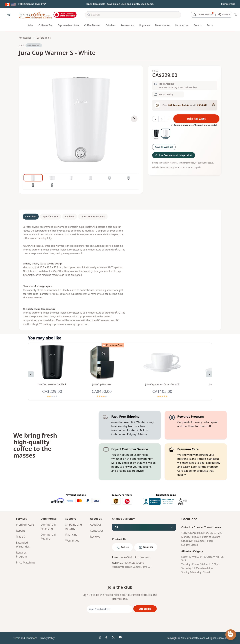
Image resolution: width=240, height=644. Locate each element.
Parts (210, 25)
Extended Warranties (23, 545)
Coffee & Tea (45, 25)
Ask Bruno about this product (173, 155)
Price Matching (25, 563)
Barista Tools (44, 38)
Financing (71, 535)
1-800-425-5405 (134, 563)
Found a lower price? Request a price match (194, 125)
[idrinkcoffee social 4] (121, 638)
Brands (198, 25)
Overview (31, 216)
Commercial (182, 25)
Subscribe (145, 609)
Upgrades (144, 25)
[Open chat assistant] (231, 635)
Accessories (127, 25)
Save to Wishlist (164, 147)
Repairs (21, 531)
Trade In (21, 537)
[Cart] (236, 15)
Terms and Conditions (25, 638)
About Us (96, 525)
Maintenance (162, 25)
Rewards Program (21, 555)
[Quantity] (162, 119)
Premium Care (25, 525)
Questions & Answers (93, 216)
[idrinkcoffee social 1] (101, 638)
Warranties (72, 541)
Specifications (50, 216)
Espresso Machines (68, 25)
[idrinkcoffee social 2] (107, 638)
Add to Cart (196, 119)
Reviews (70, 216)
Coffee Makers (92, 25)
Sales (30, 25)
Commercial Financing (48, 527)
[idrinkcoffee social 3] (114, 638)
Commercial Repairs (48, 537)
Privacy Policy (47, 638)
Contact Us (97, 531)
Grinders (110, 25)
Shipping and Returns (74, 527)
